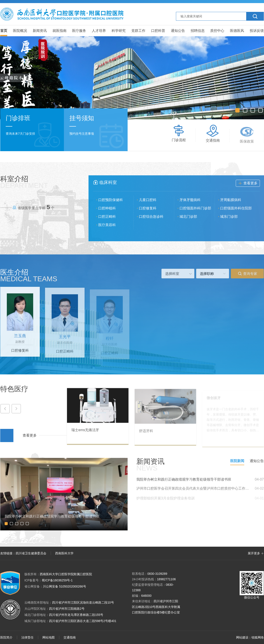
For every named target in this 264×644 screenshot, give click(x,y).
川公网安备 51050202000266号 (55, 586)
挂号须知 (82, 119)
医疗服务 (79, 31)
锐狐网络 (258, 637)
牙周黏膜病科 (233, 200)
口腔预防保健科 (113, 200)
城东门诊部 (232, 217)
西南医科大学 (64, 553)
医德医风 (237, 31)
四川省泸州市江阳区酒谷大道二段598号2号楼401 (83, 621)
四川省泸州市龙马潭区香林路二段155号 (76, 615)
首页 (4, 31)
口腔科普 (158, 31)
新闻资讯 (40, 31)
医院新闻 (237, 461)
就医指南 (60, 31)
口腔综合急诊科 (154, 217)
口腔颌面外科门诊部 (198, 208)
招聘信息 (198, 31)
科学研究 (119, 31)
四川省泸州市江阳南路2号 (67, 609)
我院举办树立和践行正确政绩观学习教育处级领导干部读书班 (184, 482)
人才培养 (99, 31)
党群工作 (138, 31)
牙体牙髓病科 (193, 200)
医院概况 (20, 31)
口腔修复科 (150, 208)
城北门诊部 (191, 217)
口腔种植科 (110, 208)
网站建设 (242, 637)
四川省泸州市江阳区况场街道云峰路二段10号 (83, 602)
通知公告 (178, 31)
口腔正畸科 (110, 217)
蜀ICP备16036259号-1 (48, 580)
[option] (132, 78)
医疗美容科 (110, 225)
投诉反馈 (257, 31)
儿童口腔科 (150, 200)
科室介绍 (24, 182)
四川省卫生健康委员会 (31, 553)
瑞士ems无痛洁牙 (85, 433)
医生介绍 (29, 275)
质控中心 (217, 31)
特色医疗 (14, 389)
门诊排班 (18, 118)
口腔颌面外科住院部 (239, 208)
